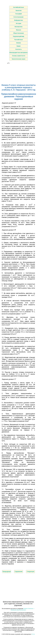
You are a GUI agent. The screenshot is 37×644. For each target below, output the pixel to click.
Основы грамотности (19, 56)
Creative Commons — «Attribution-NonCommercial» (23, 609)
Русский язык (19, 40)
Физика (19, 43)
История (19, 23)
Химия (18, 46)
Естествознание (18, 17)
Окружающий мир (18, 36)
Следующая (30, 572)
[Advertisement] (18, 73)
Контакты (18, 49)
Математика (18, 27)
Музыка (18, 30)
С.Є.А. (33, 634)
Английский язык (18, 7)
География (19, 14)
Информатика (18, 20)
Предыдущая (7, 572)
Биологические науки (19, 59)
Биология (19, 11)
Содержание (18, 572)
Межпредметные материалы (18, 53)
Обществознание (18, 33)
